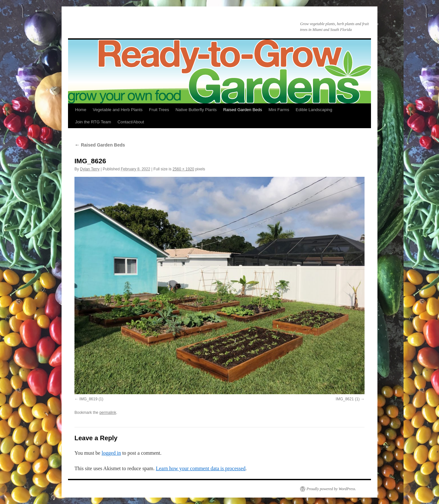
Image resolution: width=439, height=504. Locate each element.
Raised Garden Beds (243, 110)
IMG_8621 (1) (348, 399)
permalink (108, 413)
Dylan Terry (90, 169)
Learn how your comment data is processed (200, 468)
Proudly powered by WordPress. (331, 489)
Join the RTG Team (93, 122)
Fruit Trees (159, 110)
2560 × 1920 (183, 169)
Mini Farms (279, 110)
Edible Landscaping (314, 110)
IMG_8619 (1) (91, 399)
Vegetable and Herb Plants (118, 110)
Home (81, 110)
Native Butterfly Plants (196, 110)
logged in (111, 453)
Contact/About (131, 122)
